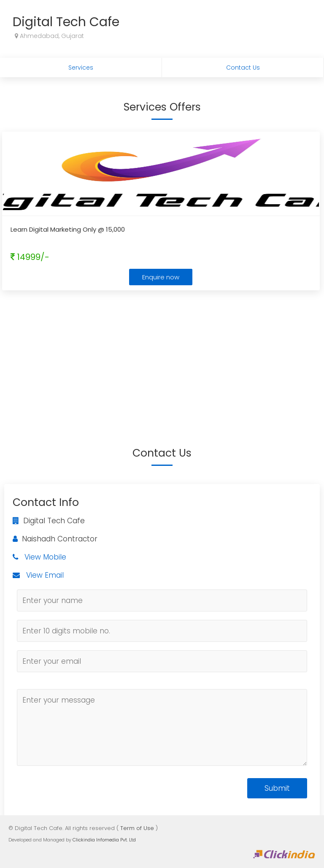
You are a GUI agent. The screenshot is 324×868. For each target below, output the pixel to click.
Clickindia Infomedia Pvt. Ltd (104, 840)
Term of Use (137, 828)
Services (81, 68)
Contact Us (243, 68)
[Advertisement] (162, 356)
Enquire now (161, 277)
